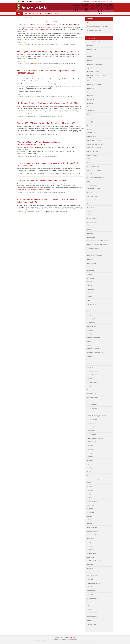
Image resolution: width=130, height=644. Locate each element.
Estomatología (90, 271)
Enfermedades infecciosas (94, 252)
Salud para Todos (91, 553)
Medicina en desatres (92, 408)
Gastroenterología (91, 304)
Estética (89, 267)
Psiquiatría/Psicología (41, 97)
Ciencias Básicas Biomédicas (45, 44)
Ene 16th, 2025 (56, 117)
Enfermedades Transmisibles (94, 256)
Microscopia (90, 453)
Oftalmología (90, 490)
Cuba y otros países (92, 196)
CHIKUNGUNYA (91, 133)
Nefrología (89, 464)
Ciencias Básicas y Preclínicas (95, 144)
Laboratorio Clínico (92, 393)
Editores (89, 226)
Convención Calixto (92, 185)
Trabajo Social (90, 587)
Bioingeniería (90, 99)
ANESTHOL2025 (29, 147)
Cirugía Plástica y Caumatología (95, 178)
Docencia (89, 215)
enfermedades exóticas (93, 248)
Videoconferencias (92, 617)
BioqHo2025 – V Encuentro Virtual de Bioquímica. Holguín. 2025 (46, 123)
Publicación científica (92, 535)
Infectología (90, 367)
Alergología (90, 46)
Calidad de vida (91, 111)
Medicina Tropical (91, 442)
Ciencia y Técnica (91, 137)
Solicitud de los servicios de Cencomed (97, 26)
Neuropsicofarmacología (93, 479)
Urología (89, 602)
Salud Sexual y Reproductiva (94, 561)
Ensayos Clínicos (91, 263)
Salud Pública (90, 557)
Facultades (90, 282)
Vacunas (89, 609)
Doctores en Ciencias (92, 219)
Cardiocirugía (90, 118)
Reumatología (90, 550)
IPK (87, 390)
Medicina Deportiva (92, 405)
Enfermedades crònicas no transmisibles (97, 241)
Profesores (89, 524)
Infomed (47, 641)
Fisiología (89, 297)
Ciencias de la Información (35, 212)
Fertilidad (89, 293)
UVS (88, 606)
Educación (89, 230)
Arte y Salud (90, 81)
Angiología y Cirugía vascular (94, 68)
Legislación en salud (92, 397)
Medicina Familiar (91, 412)
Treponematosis (91, 591)
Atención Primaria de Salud (94, 85)
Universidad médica (92, 598)
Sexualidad (90, 568)
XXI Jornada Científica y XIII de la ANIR (63, 108)
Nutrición (89, 483)
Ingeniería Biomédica (92, 375)
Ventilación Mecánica (92, 613)
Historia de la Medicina (93, 349)
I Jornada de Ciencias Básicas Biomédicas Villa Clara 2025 (38, 30)
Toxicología (30, 117)
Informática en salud (92, 371)
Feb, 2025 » (55, 21)
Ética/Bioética (90, 278)
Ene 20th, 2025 (51, 135)
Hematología (90, 330)
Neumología (90, 468)
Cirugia (88, 163)
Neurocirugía (90, 472)
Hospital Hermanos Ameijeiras (95, 353)
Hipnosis (29, 97)
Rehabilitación (90, 546)
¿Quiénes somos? (31, 14)
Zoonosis (89, 628)
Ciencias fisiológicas (92, 155)
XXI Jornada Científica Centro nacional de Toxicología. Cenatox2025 (48, 103)
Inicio (19, 14)
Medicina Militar (91, 431)
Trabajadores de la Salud (93, 583)
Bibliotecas (89, 92)
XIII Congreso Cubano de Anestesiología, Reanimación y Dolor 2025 (48, 51)
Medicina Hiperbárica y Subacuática (96, 416)
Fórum (88, 300)
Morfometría (90, 457)
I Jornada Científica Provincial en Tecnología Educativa (42, 181)
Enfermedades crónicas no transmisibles (97, 245)
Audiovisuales (90, 88)
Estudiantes (90, 274)
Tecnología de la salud (34, 193)
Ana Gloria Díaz (70, 637)
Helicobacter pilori (91, 326)
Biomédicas (30, 44)
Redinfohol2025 (79, 209)
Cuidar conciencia (91, 200)
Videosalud (90, 620)
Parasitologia (90, 509)
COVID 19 (89, 193)
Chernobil (89, 129)
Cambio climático (91, 114)
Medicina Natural (91, 434)
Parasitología (90, 513)
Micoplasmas (90, 446)
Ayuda (57, 14)
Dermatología (90, 207)
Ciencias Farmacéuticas (93, 152)
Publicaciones (90, 539)
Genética (89, 312)
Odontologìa (90, 486)
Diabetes (89, 211)
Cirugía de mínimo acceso (94, 170)
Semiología (90, 565)
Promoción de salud (92, 527)
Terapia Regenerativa (92, 576)
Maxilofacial (90, 401)
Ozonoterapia (90, 505)
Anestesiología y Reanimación (45, 63)
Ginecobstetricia (91, 323)
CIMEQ (89, 159)
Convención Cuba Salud (93, 189)
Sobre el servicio (46, 14)
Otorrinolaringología (92, 501)
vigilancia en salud (92, 624)
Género (89, 308)
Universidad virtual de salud (94, 30)
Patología (89, 516)
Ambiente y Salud (91, 49)
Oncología (89, 494)
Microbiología (90, 449)
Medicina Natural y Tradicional (95, 438)
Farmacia (89, 286)
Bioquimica (30, 135)
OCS (24, 42)
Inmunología (90, 379)
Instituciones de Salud (92, 382)
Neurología (90, 475)
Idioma (88, 360)
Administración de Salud (93, 42)
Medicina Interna (91, 423)
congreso (22, 55)
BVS (88, 23)
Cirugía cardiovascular (93, 166)
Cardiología (90, 122)
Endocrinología (91, 237)
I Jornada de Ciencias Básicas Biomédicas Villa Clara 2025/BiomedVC (49, 25)
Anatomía (89, 53)
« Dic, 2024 (46, 21)
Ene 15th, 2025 (72, 44)
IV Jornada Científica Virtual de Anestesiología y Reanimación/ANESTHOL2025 (39, 143)
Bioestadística (90, 96)
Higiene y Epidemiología (93, 338)
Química (89, 542)
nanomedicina (90, 460)
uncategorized (90, 594)
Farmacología (90, 289)
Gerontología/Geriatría (93, 319)
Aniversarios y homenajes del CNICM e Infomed (41, 174)
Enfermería (90, 259)
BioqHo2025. (74, 132)
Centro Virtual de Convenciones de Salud (101, 1)
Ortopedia (89, 498)
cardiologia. (90, 125)
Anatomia (89, 57)
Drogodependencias (92, 222)
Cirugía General (91, 174)
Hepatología (90, 334)
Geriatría (89, 315)
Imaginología (90, 364)
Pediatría (89, 520)
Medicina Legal (91, 427)
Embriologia (90, 233)
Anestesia (30, 63)
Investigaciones (91, 386)
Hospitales (89, 356)
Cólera (88, 181)
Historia (89, 345)
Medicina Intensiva (92, 419)
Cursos (88, 204)
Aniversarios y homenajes (93, 72)
